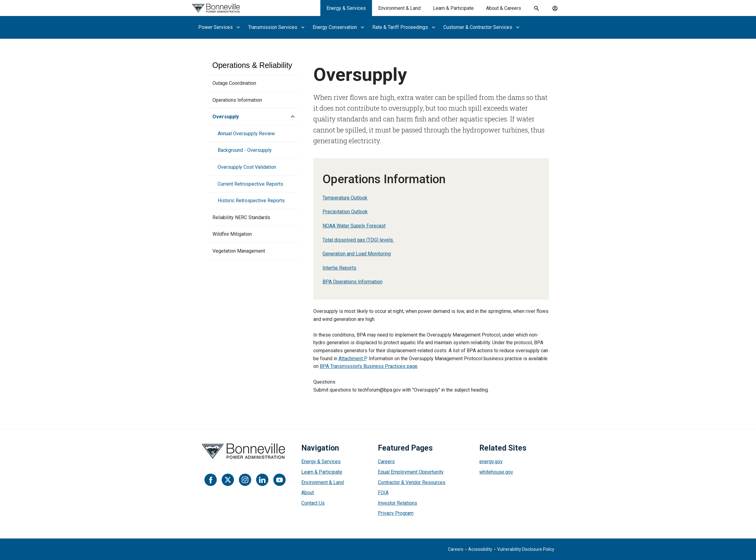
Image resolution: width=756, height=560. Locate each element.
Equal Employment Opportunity (411, 472)
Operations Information (237, 100)
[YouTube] (279, 480)
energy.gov (491, 461)
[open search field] (536, 8)
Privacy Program (396, 513)
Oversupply (226, 117)
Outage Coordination (234, 83)
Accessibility (480, 549)
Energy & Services (321, 461)
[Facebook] (211, 480)
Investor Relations (398, 503)
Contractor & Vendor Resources (412, 482)
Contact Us (313, 503)
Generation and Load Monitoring (357, 254)
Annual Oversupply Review (246, 134)
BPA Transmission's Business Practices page (369, 366)
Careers (386, 461)
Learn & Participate (322, 472)
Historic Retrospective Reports (251, 201)
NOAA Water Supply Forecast (354, 226)
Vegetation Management (239, 251)
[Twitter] (228, 480)
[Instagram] (245, 480)
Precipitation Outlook (345, 212)
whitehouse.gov (496, 472)
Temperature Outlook (345, 198)
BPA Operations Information (352, 282)
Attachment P (352, 359)
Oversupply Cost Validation (247, 167)
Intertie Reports (339, 268)
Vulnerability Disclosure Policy (526, 549)
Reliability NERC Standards (241, 217)
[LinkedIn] (262, 480)
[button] (291, 117)
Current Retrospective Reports (250, 184)
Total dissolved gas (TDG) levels (358, 240)
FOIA (383, 493)
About (308, 493)
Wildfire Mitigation (232, 234)
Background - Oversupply (245, 150)
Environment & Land (323, 482)
